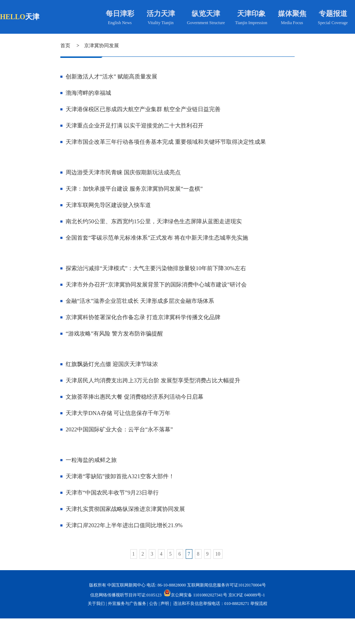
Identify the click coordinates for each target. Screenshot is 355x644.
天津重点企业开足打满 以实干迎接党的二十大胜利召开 (135, 125)
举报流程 (259, 604)
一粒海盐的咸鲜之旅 (91, 460)
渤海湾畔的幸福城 (88, 93)
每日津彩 (120, 13)
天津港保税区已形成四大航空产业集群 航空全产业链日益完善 (143, 109)
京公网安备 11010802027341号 (195, 593)
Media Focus (292, 23)
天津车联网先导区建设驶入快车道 (108, 205)
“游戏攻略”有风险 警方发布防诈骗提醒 (114, 334)
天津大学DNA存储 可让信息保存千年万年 (118, 413)
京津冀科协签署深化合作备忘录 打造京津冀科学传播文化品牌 (143, 317)
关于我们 (96, 604)
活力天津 (161, 13)
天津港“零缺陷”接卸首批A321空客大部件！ (120, 476)
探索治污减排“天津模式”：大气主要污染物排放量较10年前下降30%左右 (156, 268)
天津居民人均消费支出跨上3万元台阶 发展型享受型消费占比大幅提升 (153, 380)
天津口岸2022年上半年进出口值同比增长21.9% (124, 525)
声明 (165, 604)
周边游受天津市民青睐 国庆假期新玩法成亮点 (123, 172)
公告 (153, 604)
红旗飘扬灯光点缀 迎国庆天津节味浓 (112, 364)
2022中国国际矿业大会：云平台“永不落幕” (119, 429)
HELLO (13, 17)
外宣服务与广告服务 (127, 604)
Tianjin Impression (251, 23)
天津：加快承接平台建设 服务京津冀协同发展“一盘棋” (134, 189)
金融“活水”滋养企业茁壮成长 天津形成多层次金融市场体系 (140, 301)
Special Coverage (333, 23)
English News (120, 23)
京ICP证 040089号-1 (247, 595)
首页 (65, 46)
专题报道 (333, 13)
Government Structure (206, 23)
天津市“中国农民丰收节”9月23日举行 (112, 493)
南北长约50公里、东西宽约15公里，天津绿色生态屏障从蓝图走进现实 (154, 221)
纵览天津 (206, 13)
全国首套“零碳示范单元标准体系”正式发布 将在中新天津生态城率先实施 (157, 238)
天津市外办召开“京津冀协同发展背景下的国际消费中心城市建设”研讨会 (156, 285)
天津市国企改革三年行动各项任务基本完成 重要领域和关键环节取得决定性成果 (166, 142)
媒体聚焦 (292, 13)
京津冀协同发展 (102, 46)
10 (218, 554)
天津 (32, 17)
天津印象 (251, 13)
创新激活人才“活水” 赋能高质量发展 (111, 77)
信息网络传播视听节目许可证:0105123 (126, 595)
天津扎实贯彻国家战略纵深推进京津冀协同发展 (125, 509)
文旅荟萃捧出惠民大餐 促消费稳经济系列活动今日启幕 (135, 397)
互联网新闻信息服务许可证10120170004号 (226, 585)
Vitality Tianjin (161, 23)
